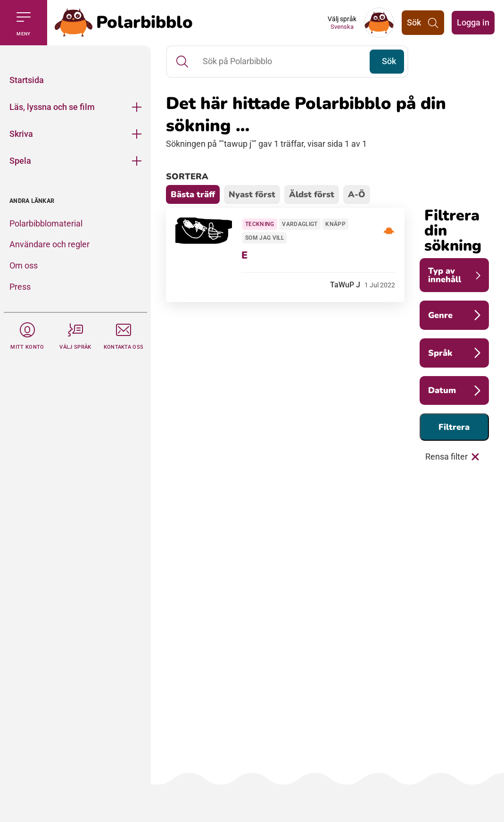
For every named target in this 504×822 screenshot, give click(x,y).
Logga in (473, 22)
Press (20, 287)
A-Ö (357, 194)
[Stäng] (75, 56)
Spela (20, 161)
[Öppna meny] (137, 107)
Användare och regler (50, 244)
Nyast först (252, 194)
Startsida (27, 80)
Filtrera (454, 427)
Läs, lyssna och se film (52, 107)
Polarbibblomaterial (46, 223)
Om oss (24, 265)
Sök (389, 61)
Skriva (21, 134)
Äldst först (312, 194)
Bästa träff (193, 194)
